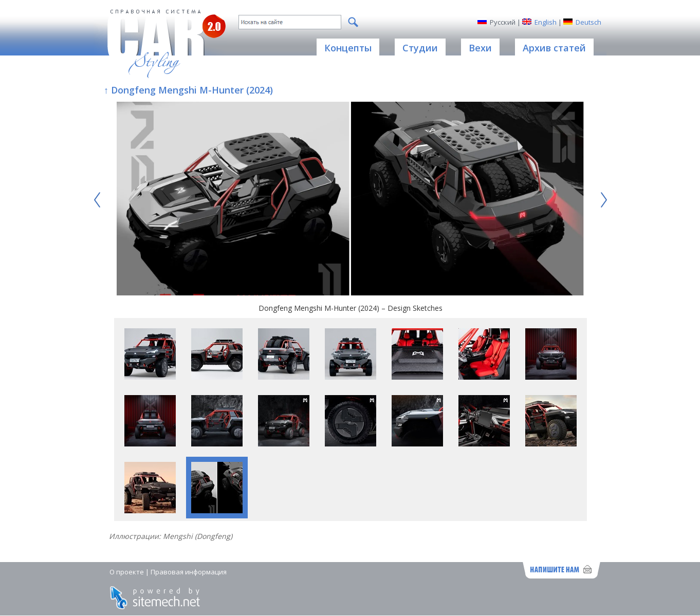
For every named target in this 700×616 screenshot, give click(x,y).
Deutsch (588, 22)
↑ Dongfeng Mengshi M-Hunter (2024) (188, 90)
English (546, 22)
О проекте (127, 572)
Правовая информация (189, 572)
